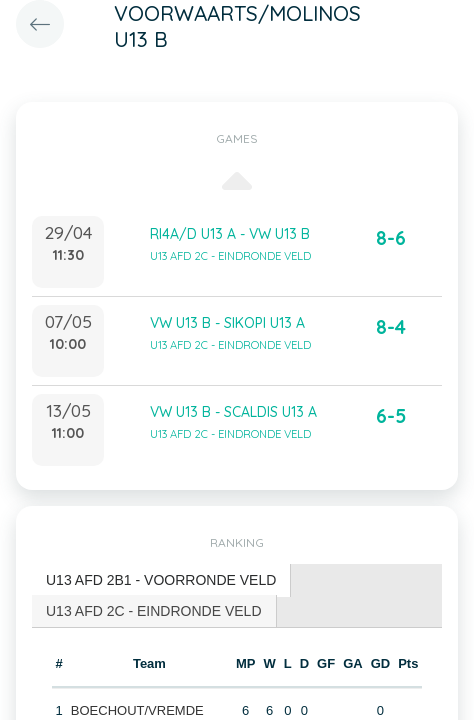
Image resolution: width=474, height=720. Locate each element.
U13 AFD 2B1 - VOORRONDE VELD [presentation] (161, 580)
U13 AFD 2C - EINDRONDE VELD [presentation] (154, 611)
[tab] (161, 580)
